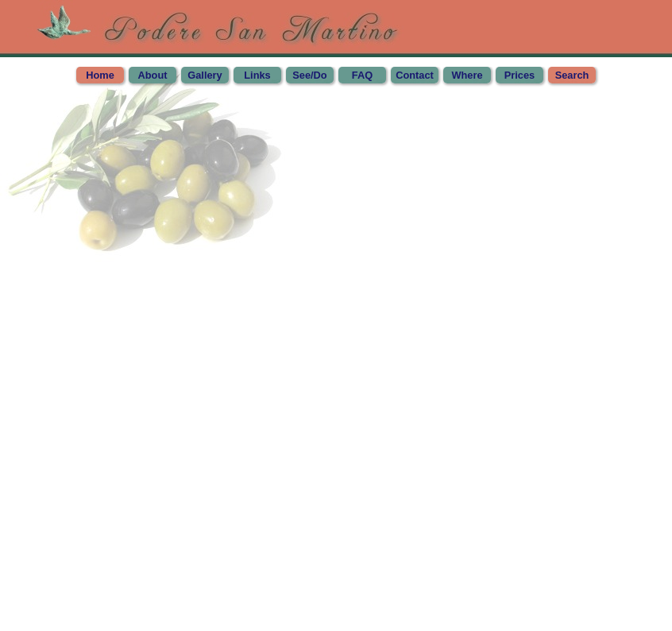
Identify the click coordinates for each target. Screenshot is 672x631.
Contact (415, 75)
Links (257, 75)
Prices (519, 75)
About (153, 75)
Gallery (205, 75)
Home (100, 75)
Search (572, 75)
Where (467, 75)
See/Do (309, 75)
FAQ (362, 75)
